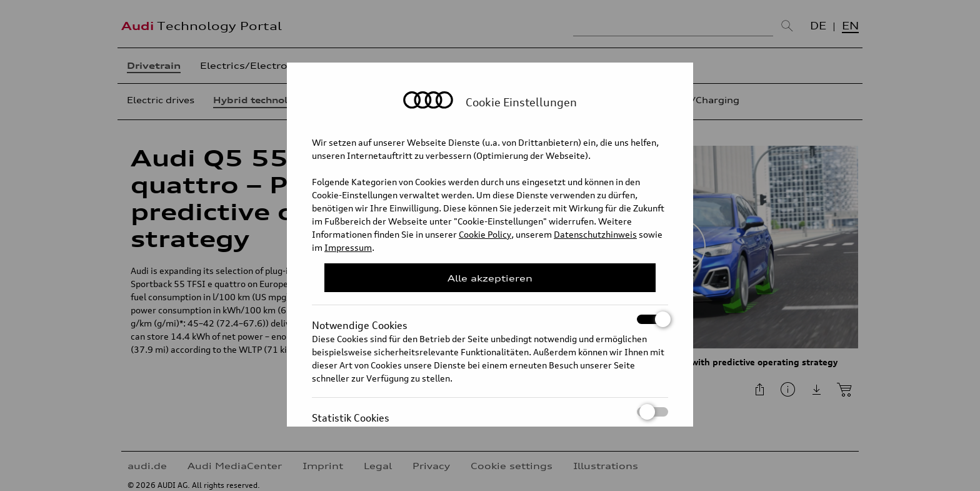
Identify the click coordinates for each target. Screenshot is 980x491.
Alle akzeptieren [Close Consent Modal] (490, 278)
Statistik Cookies (490, 412)
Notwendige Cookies (490, 319)
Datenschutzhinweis (595, 234)
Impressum (348, 247)
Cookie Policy (485, 234)
